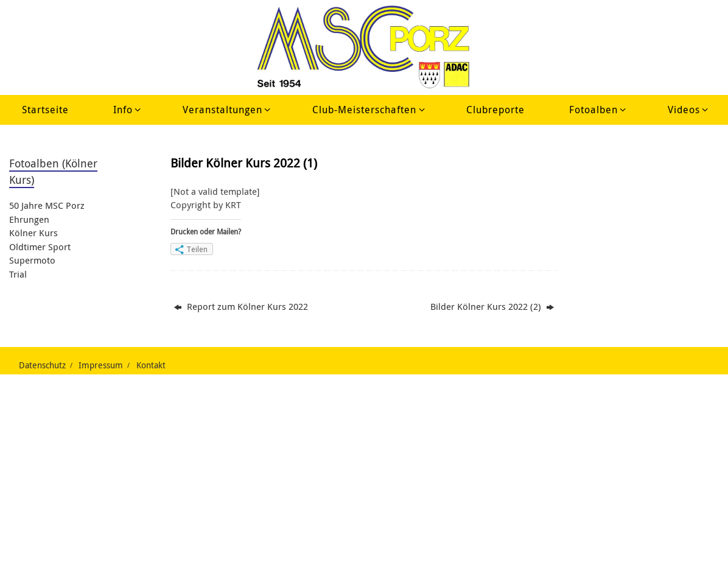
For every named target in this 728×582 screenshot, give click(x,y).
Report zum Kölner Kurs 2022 (241, 306)
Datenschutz (42, 365)
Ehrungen (29, 219)
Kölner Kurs (33, 233)
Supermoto (32, 260)
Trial (18, 274)
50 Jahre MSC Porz (47, 205)
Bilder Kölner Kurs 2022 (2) (492, 306)
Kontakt (151, 365)
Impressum (101, 365)
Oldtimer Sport (40, 247)
